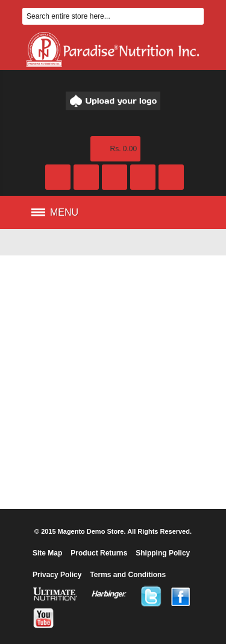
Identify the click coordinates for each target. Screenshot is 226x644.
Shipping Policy (163, 553)
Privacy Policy (57, 575)
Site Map (47, 553)
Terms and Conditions (128, 575)
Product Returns (99, 553)
